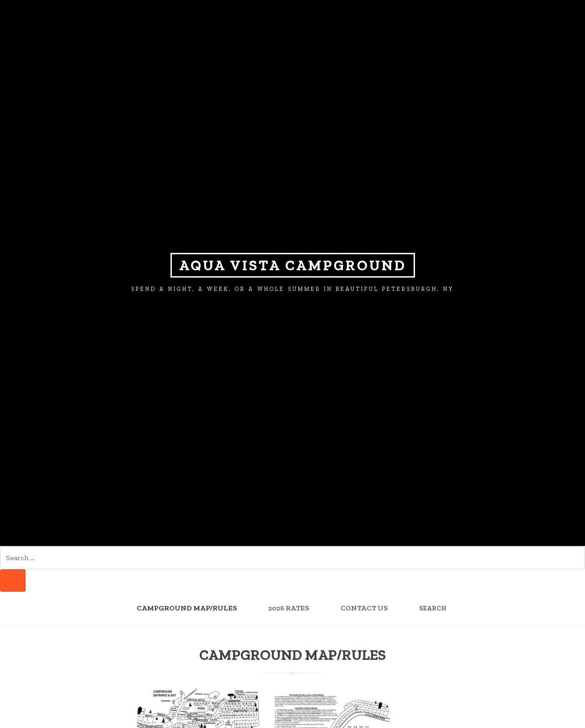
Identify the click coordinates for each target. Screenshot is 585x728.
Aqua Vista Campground (293, 265)
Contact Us (364, 608)
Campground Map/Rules (187, 608)
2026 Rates (289, 608)
